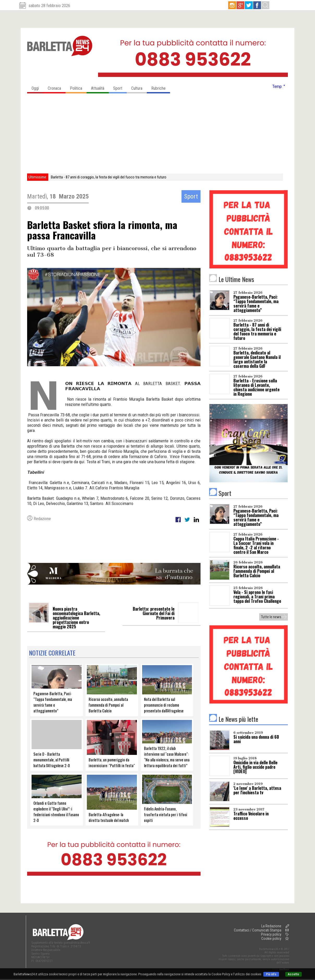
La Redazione (271, 926)
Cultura (139, 87)
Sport (120, 87)
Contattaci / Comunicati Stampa (258, 930)
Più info (271, 974)
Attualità (100, 87)
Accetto (293, 974)
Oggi (37, 87)
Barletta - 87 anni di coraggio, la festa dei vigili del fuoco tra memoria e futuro (109, 177)
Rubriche (161, 87)
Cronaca (57, 87)
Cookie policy (271, 939)
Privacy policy (271, 934)
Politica (78, 87)
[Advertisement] (158, 134)
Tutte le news (271, 617)
